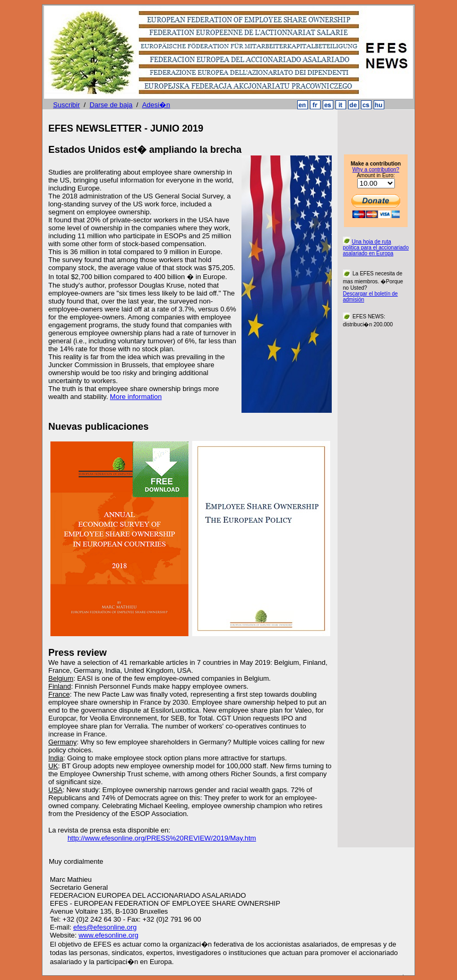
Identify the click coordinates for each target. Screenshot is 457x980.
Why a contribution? (376, 170)
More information (136, 397)
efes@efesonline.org (105, 927)
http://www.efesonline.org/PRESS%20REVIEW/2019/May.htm (162, 838)
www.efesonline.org (109, 935)
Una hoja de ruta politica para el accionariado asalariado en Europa (376, 248)
